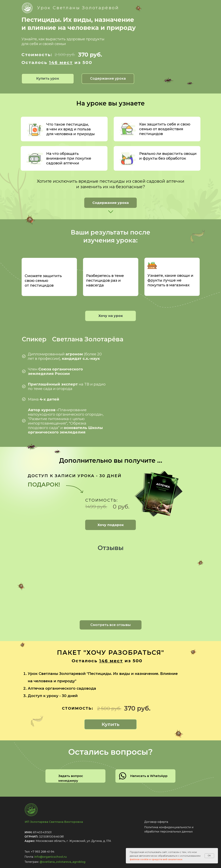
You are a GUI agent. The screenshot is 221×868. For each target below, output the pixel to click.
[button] (108, 79)
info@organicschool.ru (51, 857)
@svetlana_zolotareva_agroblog (63, 862)
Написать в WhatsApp (149, 776)
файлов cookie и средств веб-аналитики (156, 859)
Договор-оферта (156, 822)
